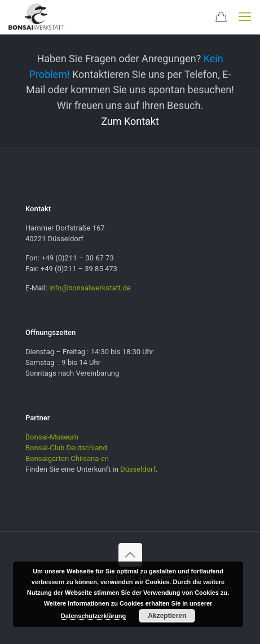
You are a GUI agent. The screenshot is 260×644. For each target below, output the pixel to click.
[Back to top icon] (130, 555)
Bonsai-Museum (52, 437)
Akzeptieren (167, 616)
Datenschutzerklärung (94, 616)
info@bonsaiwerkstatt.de (90, 288)
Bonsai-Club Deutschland (66, 448)
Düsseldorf (138, 469)
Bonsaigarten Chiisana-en (67, 458)
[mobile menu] (245, 17)
